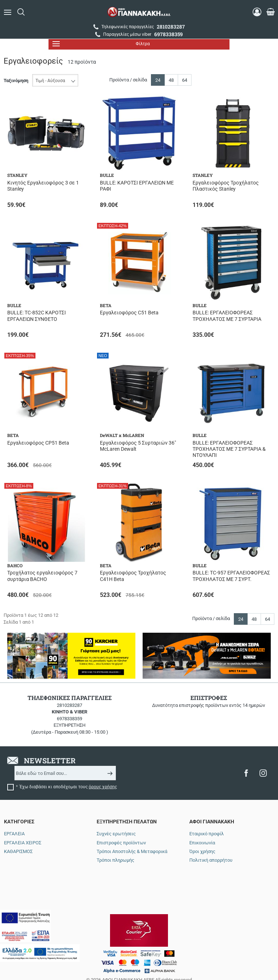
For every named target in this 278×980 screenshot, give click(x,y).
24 (158, 80)
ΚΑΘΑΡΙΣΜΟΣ (18, 851)
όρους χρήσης (103, 787)
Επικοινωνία (202, 843)
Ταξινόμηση (16, 80)
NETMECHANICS (165, 952)
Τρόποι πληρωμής (115, 860)
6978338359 (69, 719)
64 (185, 80)
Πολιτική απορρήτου (211, 860)
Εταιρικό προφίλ (207, 834)
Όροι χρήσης (202, 851)
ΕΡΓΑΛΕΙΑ (14, 834)
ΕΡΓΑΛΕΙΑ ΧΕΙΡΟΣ (23, 843)
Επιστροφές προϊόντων (121, 843)
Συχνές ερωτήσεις (116, 834)
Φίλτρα (101, 44)
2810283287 (69, 705)
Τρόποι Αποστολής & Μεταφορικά (132, 851)
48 (171, 80)
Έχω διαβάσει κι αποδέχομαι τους (68, 787)
